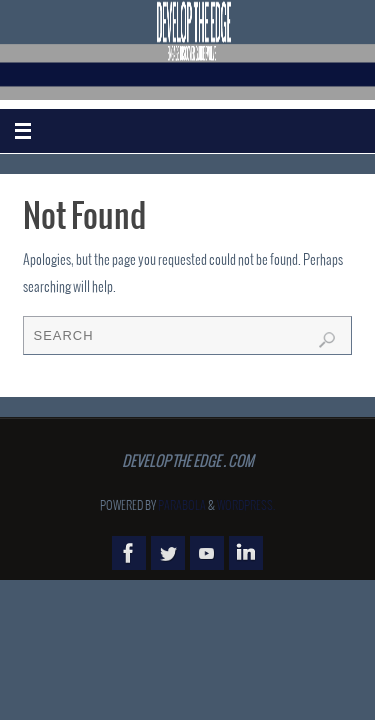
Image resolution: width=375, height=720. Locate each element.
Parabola (182, 506)
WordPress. (246, 506)
